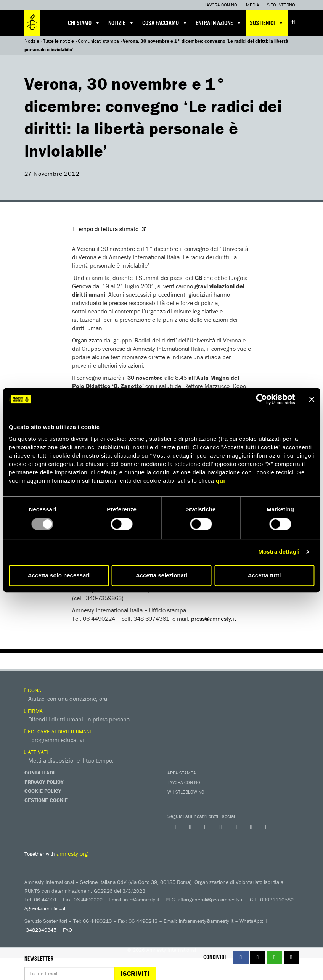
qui (220, 481)
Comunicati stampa (98, 41)
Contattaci (39, 773)
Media (253, 5)
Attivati (36, 752)
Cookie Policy (43, 791)
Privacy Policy (44, 782)
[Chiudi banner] (312, 399)
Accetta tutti (264, 575)
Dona (33, 690)
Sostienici (267, 23)
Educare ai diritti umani (58, 731)
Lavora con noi (221, 5)
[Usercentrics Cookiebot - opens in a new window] (261, 399)
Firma (34, 711)
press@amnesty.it (214, 619)
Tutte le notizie (59, 41)
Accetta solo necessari (59, 575)
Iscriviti (135, 973)
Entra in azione (219, 23)
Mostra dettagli (279, 552)
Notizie (121, 23)
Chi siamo (84, 23)
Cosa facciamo (165, 23)
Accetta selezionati (161, 575)
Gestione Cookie (46, 800)
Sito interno (281, 5)
